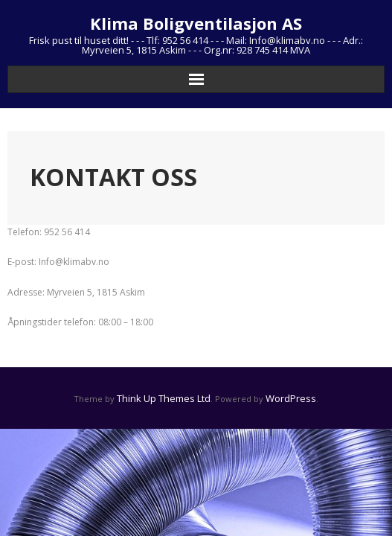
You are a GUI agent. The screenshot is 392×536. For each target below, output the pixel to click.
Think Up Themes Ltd (164, 398)
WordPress (291, 398)
